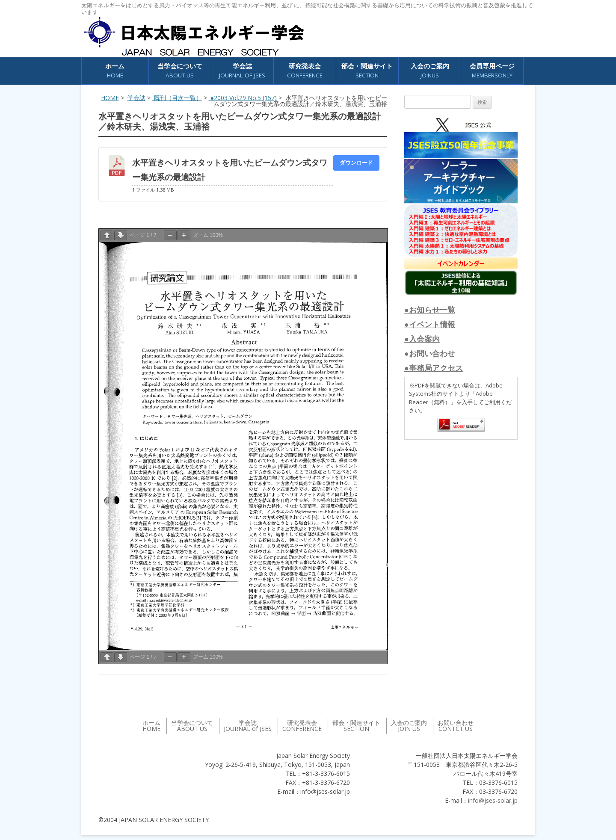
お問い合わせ (456, 726)
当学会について (180, 71)
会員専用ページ (492, 71)
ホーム (115, 71)
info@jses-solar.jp (493, 800)
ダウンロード (356, 163)
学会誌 (242, 71)
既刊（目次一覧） (177, 98)
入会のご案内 (430, 71)
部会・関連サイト (367, 71)
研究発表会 (305, 71)
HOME (110, 98)
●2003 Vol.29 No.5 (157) (243, 98)
